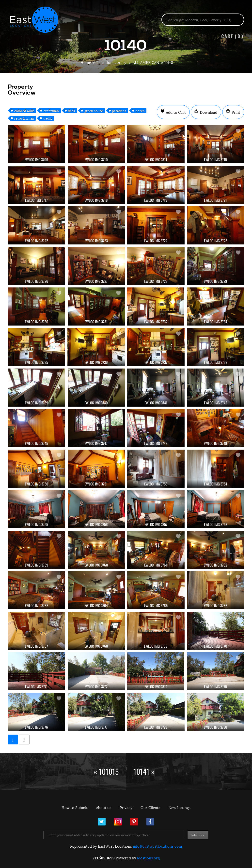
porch (140, 111)
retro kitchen (24, 118)
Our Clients (150, 807)
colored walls (24, 111)
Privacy (126, 807)
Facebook (150, 822)
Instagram (118, 822)
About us (104, 807)
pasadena (119, 111)
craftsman (51, 111)
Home (86, 62)
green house (94, 111)
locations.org (148, 858)
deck (71, 111)
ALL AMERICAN (146, 62)
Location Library (112, 62)
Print (235, 112)
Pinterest (134, 822)
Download (208, 112)
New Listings (180, 807)
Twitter (102, 822)
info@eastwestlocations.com (157, 846)
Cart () (232, 36)
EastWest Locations (37, 20)
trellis (48, 118)
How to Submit (75, 807)
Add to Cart (175, 112)
